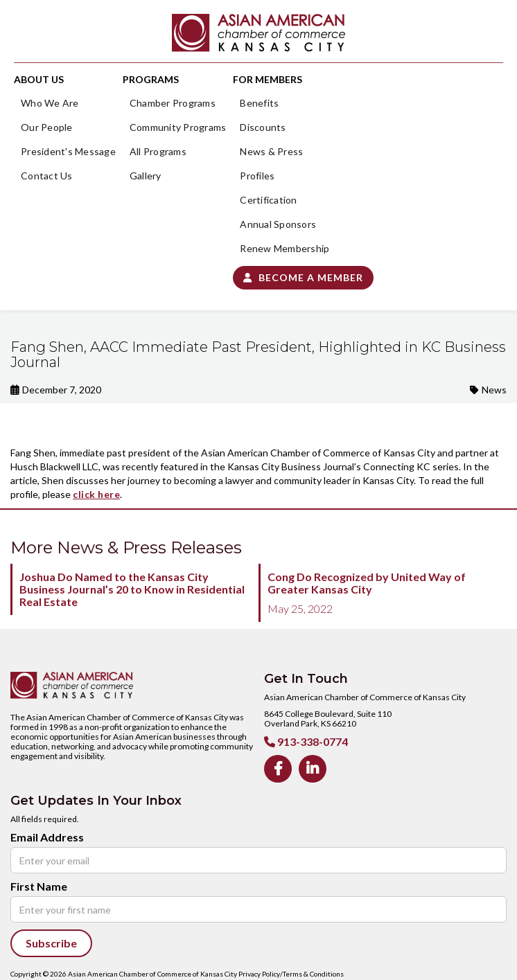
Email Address (47, 837)
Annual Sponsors (278, 224)
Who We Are (50, 103)
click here (96, 494)
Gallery (146, 176)
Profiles (257, 176)
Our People (47, 127)
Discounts (263, 127)
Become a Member (303, 277)
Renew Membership (284, 248)
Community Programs (178, 127)
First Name (39, 887)
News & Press (271, 151)
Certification (268, 200)
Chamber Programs (173, 103)
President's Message (68, 151)
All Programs (158, 151)
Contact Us (47, 176)
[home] (258, 33)
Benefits (259, 103)
